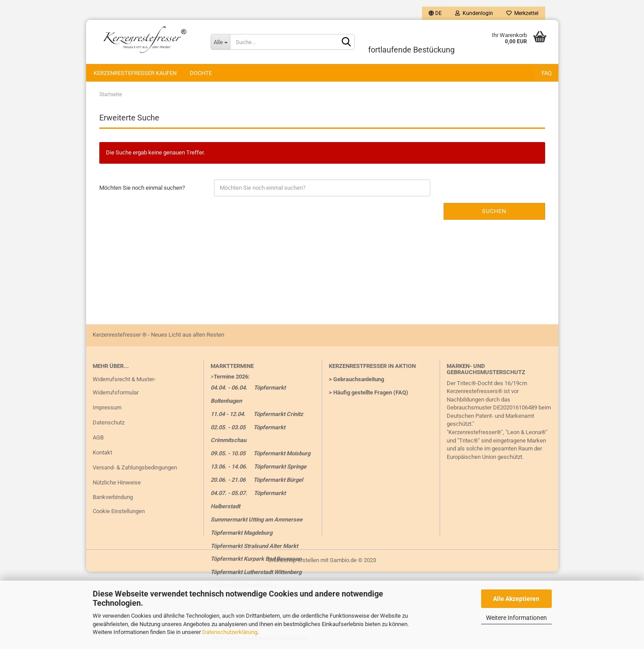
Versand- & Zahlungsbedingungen (135, 467)
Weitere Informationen (516, 618)
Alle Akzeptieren (516, 599)
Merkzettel (522, 13)
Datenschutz (109, 422)
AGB (98, 437)
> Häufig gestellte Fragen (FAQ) (369, 392)
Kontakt (102, 452)
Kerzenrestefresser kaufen (135, 73)
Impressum (107, 407)
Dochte (201, 73)
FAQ (547, 73)
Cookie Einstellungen (119, 511)
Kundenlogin (474, 13)
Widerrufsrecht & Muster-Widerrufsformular (124, 386)
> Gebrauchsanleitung (356, 379)
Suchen (494, 211)
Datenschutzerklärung (230, 632)
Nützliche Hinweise (117, 482)
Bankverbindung (113, 497)
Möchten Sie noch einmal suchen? (142, 188)
